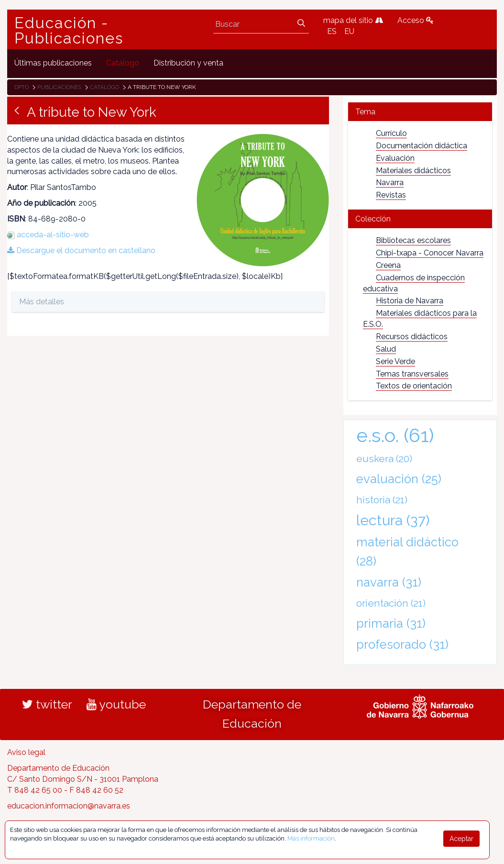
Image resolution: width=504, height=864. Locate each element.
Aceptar (461, 839)
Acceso (416, 20)
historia (382, 500)
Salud (386, 349)
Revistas (391, 195)
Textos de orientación (414, 386)
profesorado (402, 644)
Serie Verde (395, 361)
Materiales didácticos (413, 171)
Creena (388, 265)
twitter (47, 704)
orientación (391, 603)
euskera (384, 459)
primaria (391, 623)
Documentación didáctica (422, 146)
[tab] (420, 112)
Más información (311, 838)
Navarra (390, 183)
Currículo (391, 133)
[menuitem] (53, 63)
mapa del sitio (353, 20)
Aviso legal (26, 752)
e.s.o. (395, 435)
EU (349, 31)
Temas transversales (412, 374)
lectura (393, 520)
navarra (389, 582)
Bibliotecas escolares (413, 240)
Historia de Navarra (410, 301)
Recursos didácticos (412, 337)
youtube (116, 704)
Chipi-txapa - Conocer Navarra (430, 253)
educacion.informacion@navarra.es (69, 806)
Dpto (22, 87)
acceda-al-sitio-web (53, 235)
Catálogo (104, 87)
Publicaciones (59, 87)
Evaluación (395, 158)
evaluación (399, 479)
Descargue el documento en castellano (81, 250)
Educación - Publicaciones (69, 31)
